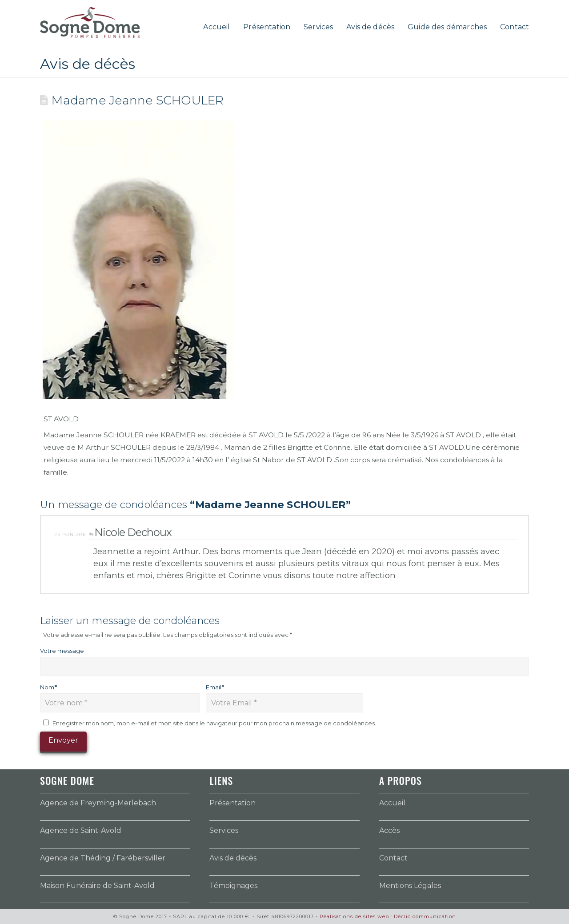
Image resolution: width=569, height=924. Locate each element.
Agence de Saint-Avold (81, 830)
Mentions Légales (410, 886)
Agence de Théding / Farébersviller (103, 858)
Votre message (62, 651)
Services (224, 830)
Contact (393, 858)
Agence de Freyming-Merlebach (98, 803)
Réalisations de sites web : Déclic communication (388, 916)
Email (215, 687)
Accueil (392, 803)
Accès (389, 830)
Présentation (232, 803)
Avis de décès (233, 858)
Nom (48, 687)
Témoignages (233, 886)
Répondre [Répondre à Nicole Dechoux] (74, 534)
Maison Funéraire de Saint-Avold (97, 886)
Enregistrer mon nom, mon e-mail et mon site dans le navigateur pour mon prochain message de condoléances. (214, 723)
